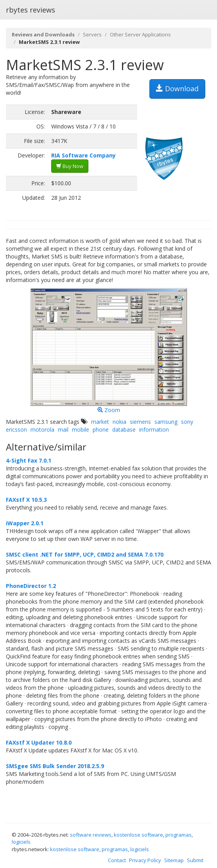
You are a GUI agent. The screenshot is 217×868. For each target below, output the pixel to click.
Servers (92, 34)
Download (177, 89)
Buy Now (70, 166)
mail (63, 429)
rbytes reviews (30, 10)
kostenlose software (138, 835)
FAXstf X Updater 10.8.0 (39, 742)
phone (101, 429)
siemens (140, 422)
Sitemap (174, 860)
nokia (119, 422)
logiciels (21, 842)
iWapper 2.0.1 (25, 523)
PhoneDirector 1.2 (31, 586)
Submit (195, 860)
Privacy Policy (145, 860)
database (124, 429)
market (100, 422)
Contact (117, 860)
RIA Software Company (83, 155)
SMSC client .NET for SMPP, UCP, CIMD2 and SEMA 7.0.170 (85, 554)
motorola (42, 429)
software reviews (91, 835)
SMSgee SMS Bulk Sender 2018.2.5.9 (55, 766)
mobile (81, 429)
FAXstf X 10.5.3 (26, 500)
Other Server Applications (140, 34)
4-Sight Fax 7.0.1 (29, 460)
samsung (166, 422)
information (154, 429)
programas (178, 835)
